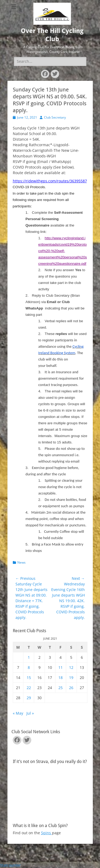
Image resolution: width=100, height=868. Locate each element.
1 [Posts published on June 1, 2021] (29, 657)
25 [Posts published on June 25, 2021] (61, 688)
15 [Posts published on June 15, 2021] (29, 678)
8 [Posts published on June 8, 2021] (29, 667)
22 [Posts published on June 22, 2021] (29, 688)
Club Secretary (55, 117)
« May (18, 713)
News (21, 562)
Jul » (30, 713)
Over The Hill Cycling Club (60, 848)
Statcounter (10, 865)
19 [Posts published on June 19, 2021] (71, 678)
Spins (47, 833)
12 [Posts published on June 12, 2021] (71, 667)
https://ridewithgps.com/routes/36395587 (50, 181)
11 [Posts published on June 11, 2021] (61, 667)
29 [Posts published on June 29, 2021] (29, 698)
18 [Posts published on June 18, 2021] (61, 678)
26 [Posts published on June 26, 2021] (71, 688)
